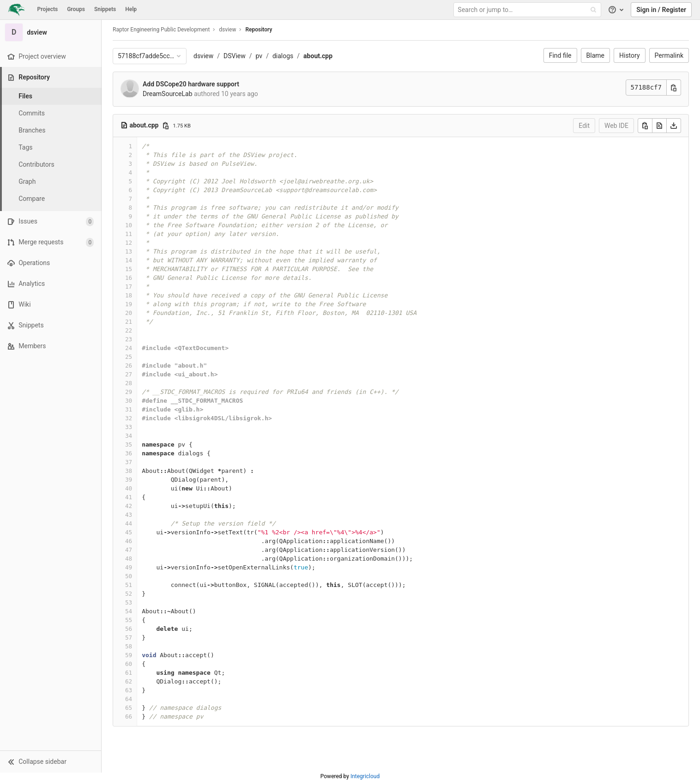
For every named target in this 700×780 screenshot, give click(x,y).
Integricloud (365, 776)
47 (129, 550)
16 (129, 278)
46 (129, 541)
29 (129, 392)
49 (129, 567)
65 (129, 708)
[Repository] (51, 77)
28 (129, 383)
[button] (51, 762)
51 (129, 585)
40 (129, 488)
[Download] (674, 126)
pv (259, 56)
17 (129, 287)
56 (129, 629)
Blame (595, 55)
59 (129, 655)
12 (129, 243)
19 (129, 304)
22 (129, 330)
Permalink (669, 55)
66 (129, 717)
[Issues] (51, 221)
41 (129, 497)
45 (129, 532)
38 (129, 471)
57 (129, 638)
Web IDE (616, 126)
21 (129, 322)
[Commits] (51, 113)
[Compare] (51, 199)
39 (129, 480)
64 (129, 699)
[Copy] (645, 126)
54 (129, 611)
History (630, 55)
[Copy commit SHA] (674, 88)
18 (129, 295)
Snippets (105, 9)
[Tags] (51, 148)
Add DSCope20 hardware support (191, 84)
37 (129, 462)
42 (129, 506)
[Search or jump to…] (528, 10)
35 (129, 444)
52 (129, 594)
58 (129, 646)
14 (129, 260)
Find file (560, 55)
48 (129, 559)
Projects (48, 9)
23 (129, 339)
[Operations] (51, 263)
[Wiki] (51, 305)
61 (129, 673)
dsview (203, 56)
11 (129, 234)
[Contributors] (51, 165)
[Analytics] (51, 284)
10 (129, 225)
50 (129, 576)
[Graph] (51, 182)
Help (131, 9)
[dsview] (51, 32)
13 (129, 251)
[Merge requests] (51, 242)
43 (129, 515)
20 (129, 313)
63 (129, 690)
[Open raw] (659, 126)
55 (129, 620)
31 (129, 409)
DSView (235, 56)
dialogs (283, 56)
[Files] (51, 96)
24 (129, 348)
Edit (584, 126)
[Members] (51, 346)
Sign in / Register (661, 10)
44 (129, 523)
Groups (76, 9)
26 (129, 366)
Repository (259, 30)
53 (129, 602)
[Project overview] (51, 57)
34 (129, 436)
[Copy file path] (166, 126)
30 (129, 401)
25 (129, 357)
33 (129, 427)
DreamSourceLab (168, 94)
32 (129, 418)
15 (129, 269)
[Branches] (51, 130)
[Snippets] (51, 325)
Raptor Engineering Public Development (161, 30)
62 (129, 681)
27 (129, 374)
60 (129, 664)
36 (129, 453)
